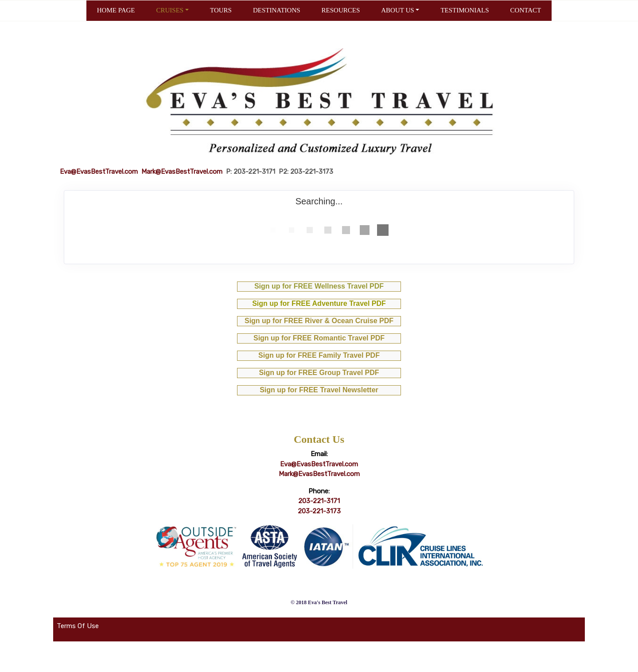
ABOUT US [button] (397, 10)
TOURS (221, 10)
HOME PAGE (116, 10)
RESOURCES (341, 10)
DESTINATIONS (277, 10)
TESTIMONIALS (465, 10)
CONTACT (526, 10)
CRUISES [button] (170, 10)
